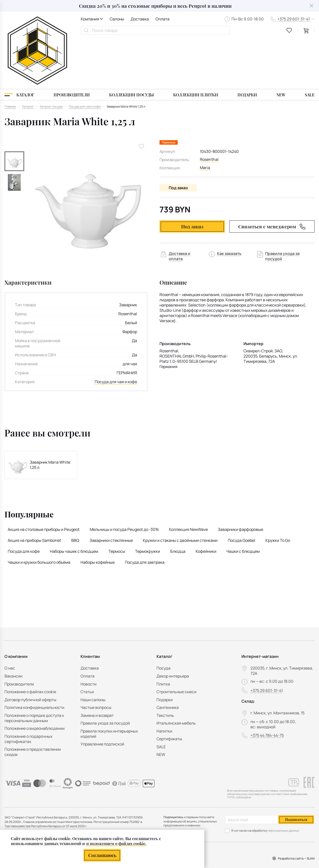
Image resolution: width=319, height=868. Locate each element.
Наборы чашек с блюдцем (74, 501)
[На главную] (37, 26)
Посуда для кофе (24, 501)
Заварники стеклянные (111, 490)
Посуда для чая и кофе (116, 332)
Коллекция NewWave (188, 479)
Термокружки (148, 501)
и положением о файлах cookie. (116, 843)
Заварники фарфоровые (240, 479)
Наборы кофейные (98, 512)
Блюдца (178, 501)
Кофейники (206, 501)
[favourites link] (289, 30)
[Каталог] (19, 45)
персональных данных (283, 831)
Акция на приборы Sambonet (34, 490)
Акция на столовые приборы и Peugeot (44, 479)
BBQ (75, 490)
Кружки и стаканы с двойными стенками (180, 490)
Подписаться (296, 820)
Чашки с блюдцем (243, 501)
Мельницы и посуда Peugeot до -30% (124, 479)
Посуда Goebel (241, 490)
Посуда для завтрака (145, 512)
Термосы (117, 501)
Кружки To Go (278, 490)
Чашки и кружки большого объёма (39, 512)
